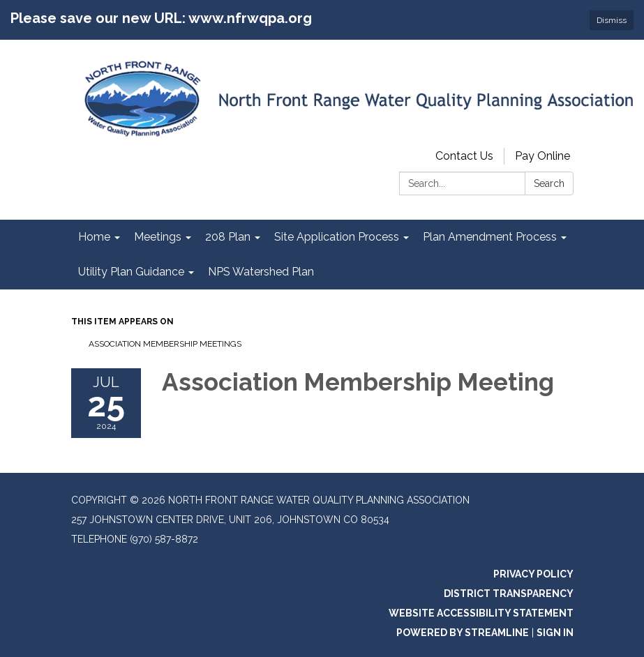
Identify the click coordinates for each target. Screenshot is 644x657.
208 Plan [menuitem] (228, 237)
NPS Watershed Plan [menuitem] (261, 272)
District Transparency (509, 594)
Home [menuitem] (94, 237)
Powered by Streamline (463, 633)
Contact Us (464, 156)
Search (549, 183)
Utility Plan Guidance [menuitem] (131, 272)
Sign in (555, 633)
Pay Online (542, 156)
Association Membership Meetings (165, 344)
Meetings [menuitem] (158, 237)
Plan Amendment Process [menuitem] (490, 237)
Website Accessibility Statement (481, 613)
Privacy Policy (533, 574)
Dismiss (612, 20)
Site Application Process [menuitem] (337, 237)
